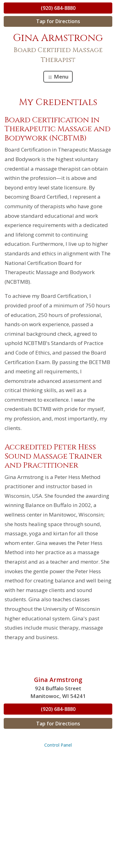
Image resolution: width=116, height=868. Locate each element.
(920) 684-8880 (58, 8)
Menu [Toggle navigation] (58, 77)
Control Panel (58, 745)
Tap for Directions (58, 21)
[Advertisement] (58, 808)
